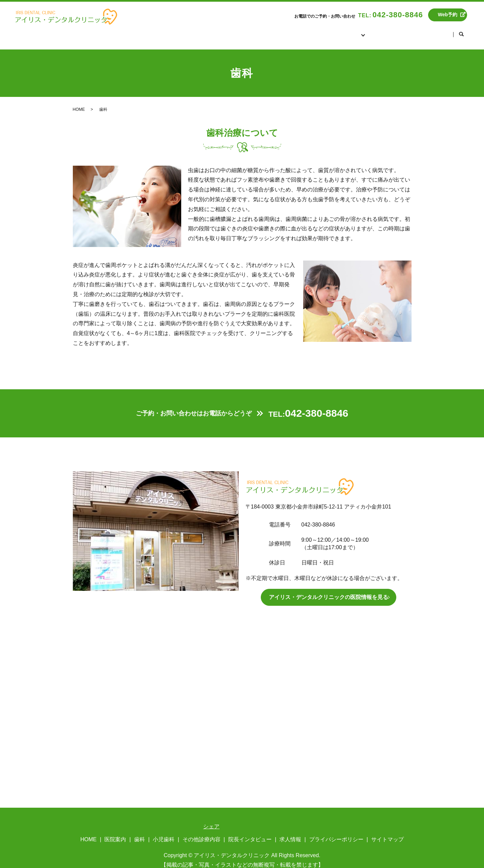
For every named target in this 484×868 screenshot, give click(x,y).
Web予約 (448, 15)
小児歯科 (164, 832)
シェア (211, 819)
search (461, 31)
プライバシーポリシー (336, 832)
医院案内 (299, 30)
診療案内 (337, 30)
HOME (264, 30)
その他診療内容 (202, 832)
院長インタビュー (385, 30)
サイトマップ (387, 832)
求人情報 (434, 30)
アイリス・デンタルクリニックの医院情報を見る (329, 590)
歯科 (140, 832)
